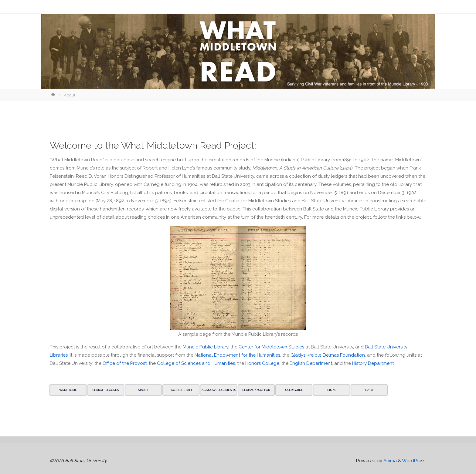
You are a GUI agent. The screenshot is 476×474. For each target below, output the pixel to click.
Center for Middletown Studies (271, 347)
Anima (389, 461)
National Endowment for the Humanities (237, 355)
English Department (311, 363)
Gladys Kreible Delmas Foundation (328, 355)
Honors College (262, 363)
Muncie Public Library (206, 347)
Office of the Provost (125, 363)
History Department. (373, 363)
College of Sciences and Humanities (196, 363)
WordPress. (414, 461)
